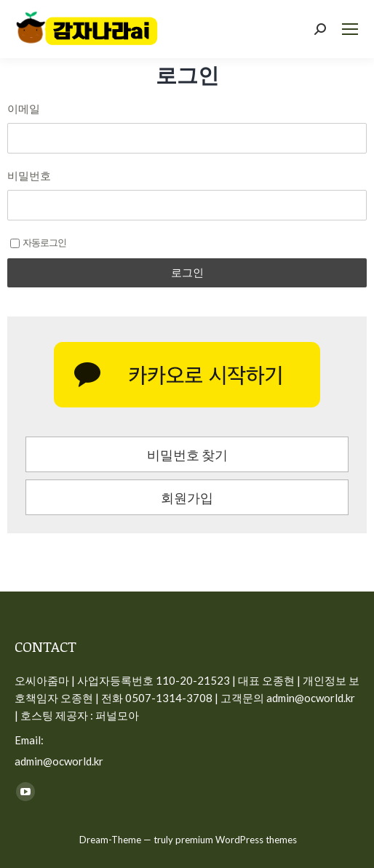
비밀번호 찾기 (187, 455)
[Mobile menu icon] (350, 29)
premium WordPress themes (236, 840)
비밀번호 (29, 175)
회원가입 (187, 498)
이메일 (24, 108)
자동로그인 (38, 242)
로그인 (187, 272)
